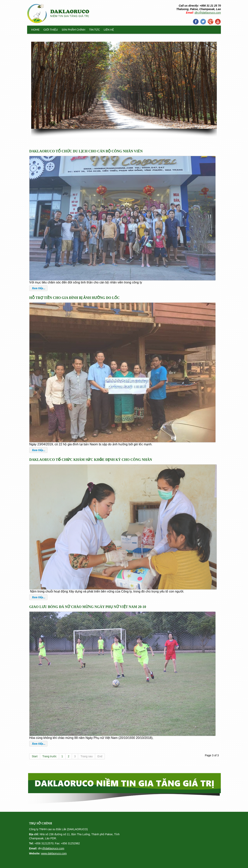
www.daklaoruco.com (54, 853)
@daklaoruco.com (53, 848)
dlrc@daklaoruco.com (208, 13)
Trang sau (87, 756)
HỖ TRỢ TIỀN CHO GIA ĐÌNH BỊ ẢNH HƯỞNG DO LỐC (74, 298)
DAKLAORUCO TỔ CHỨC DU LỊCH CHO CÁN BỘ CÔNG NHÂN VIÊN (86, 151)
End (100, 756)
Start (35, 756)
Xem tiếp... (38, 288)
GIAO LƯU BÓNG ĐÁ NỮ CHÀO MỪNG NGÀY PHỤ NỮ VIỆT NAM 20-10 (88, 607)
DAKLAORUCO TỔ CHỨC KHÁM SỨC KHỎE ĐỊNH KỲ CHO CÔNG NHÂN (91, 460)
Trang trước (50, 756)
